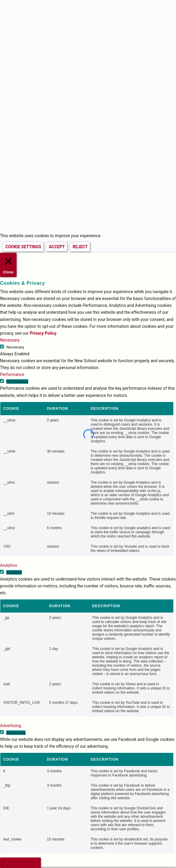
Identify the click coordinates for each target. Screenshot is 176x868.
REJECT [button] (80, 247)
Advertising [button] (10, 726)
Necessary (15, 347)
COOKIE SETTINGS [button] (23, 247)
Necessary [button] (10, 340)
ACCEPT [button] (57, 247)
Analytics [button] (9, 565)
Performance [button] (12, 374)
